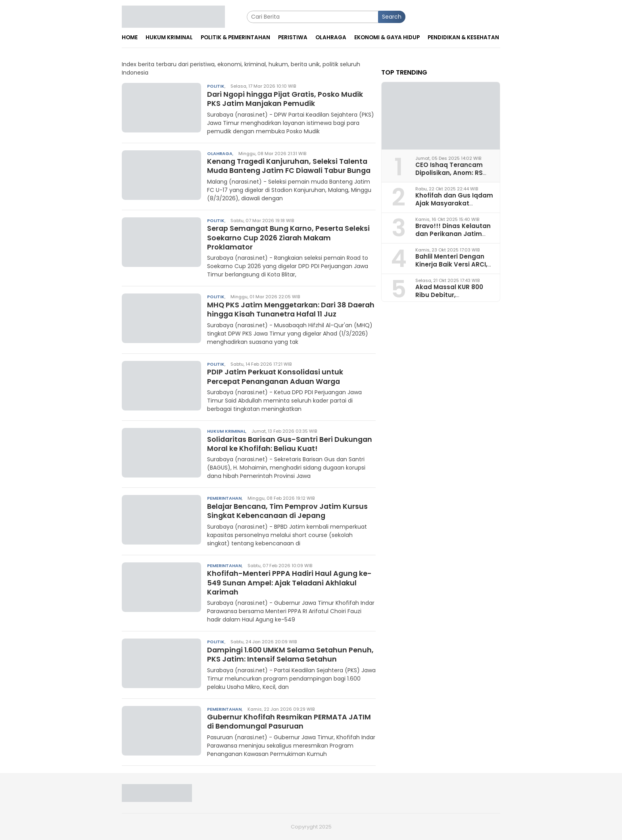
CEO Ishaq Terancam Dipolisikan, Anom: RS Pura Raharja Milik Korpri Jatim (454, 176)
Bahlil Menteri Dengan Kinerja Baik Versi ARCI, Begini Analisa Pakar (451, 264)
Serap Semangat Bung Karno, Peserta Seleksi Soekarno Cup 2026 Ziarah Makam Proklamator (290, 238)
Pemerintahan (224, 498)
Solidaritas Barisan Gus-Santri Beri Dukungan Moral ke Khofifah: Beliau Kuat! (291, 444)
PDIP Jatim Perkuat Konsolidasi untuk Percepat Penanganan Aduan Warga (276, 376)
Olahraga (220, 153)
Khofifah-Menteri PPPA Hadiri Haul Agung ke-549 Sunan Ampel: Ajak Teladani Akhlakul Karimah (291, 583)
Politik (216, 86)
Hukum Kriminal (226, 431)
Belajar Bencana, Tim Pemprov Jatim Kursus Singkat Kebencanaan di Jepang (288, 511)
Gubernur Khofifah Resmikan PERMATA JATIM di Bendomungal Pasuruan (290, 721)
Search (392, 17)
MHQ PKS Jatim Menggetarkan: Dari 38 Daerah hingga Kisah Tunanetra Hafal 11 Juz (288, 309)
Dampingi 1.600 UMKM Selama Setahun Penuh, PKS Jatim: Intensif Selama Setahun (286, 654)
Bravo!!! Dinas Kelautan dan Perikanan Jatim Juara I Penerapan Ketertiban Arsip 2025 (453, 237)
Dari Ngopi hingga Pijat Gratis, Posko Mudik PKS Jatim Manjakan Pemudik (287, 99)
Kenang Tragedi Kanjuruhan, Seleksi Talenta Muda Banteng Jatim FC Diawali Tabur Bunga (291, 166)
